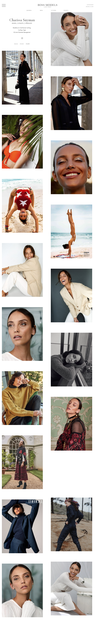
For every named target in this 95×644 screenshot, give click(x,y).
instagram (90, 5)
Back (16, 44)
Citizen (54, 10)
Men (41, 10)
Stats (22, 44)
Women (29, 10)
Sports (66, 10)
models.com (90, 7)
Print (28, 44)
